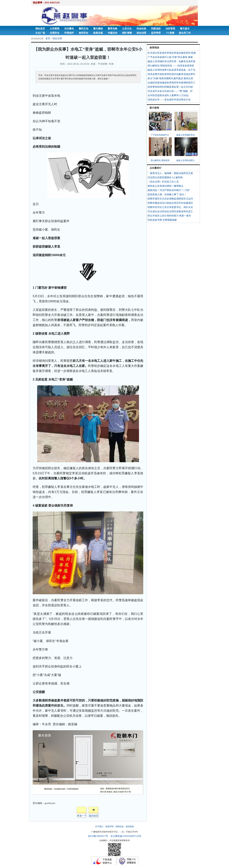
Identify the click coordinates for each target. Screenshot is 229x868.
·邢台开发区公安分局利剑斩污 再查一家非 (169, 216)
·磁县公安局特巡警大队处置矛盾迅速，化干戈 (171, 70)
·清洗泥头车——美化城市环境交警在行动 (169, 100)
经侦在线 (141, 29)
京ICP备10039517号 (98, 836)
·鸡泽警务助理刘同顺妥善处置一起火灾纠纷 (170, 87)
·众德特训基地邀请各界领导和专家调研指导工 (171, 83)
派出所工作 (185, 33)
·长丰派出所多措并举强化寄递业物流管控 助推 (171, 53)
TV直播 (170, 33)
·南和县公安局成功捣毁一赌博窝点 (165, 186)
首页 (48, 38)
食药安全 (84, 33)
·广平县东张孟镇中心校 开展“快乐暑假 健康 (170, 57)
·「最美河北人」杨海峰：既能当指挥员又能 (170, 173)
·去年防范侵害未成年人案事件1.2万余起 (168, 95)
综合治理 (141, 33)
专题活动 (112, 33)
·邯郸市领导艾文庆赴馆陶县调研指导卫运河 (170, 199)
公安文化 (127, 29)
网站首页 (40, 29)
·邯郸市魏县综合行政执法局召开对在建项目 (170, 203)
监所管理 (156, 33)
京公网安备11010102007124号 (126, 836)
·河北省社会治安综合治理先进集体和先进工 (170, 211)
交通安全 (55, 33)
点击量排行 (156, 168)
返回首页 (94, 816)
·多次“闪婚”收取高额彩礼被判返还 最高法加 (170, 78)
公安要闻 (55, 29)
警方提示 (185, 29)
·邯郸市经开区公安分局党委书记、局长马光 (170, 207)
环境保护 (69, 33)
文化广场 (40, 33)
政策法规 (98, 33)
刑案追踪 (156, 29)
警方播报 (98, 29)
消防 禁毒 (127, 33)
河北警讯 (69, 29)
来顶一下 (82, 816)
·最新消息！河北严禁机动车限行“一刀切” (169, 190)
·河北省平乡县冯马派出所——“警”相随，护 (170, 91)
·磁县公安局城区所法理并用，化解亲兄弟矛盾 (171, 61)
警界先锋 (112, 29)
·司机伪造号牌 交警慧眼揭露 (162, 220)
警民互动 (84, 29)
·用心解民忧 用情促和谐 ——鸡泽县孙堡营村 (171, 66)
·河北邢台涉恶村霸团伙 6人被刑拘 (165, 177)
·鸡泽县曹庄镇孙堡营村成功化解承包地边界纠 (171, 74)
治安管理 (170, 29)
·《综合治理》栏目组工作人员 (163, 182)
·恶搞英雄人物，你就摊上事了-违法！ (167, 194)
